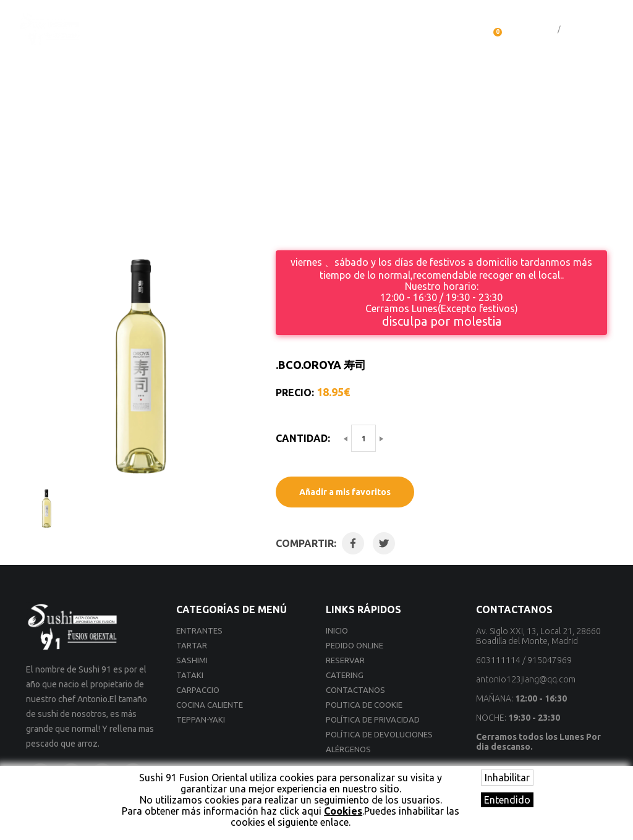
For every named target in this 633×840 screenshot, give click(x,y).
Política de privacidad (373, 719)
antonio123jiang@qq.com (526, 679)
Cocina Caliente (210, 705)
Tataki (190, 675)
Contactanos (445, 31)
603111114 (498, 660)
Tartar (192, 645)
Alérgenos (348, 749)
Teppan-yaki (201, 719)
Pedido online (197, 31)
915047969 (550, 660)
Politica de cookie (364, 705)
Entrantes (199, 630)
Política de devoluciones (379, 734)
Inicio (136, 31)
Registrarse (582, 29)
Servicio (263, 31)
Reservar (320, 31)
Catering (377, 31)
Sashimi (192, 660)
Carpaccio (198, 690)
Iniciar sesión (533, 29)
